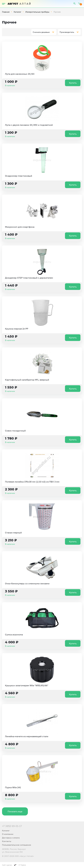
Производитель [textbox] (67, 32)
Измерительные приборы (37, 12)
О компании (8, 834)
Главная (6, 12)
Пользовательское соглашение (17, 845)
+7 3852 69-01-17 (12, 826)
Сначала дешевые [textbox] (41, 32)
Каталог (17, 12)
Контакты (7, 841)
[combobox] (44, 32)
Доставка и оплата (11, 838)
